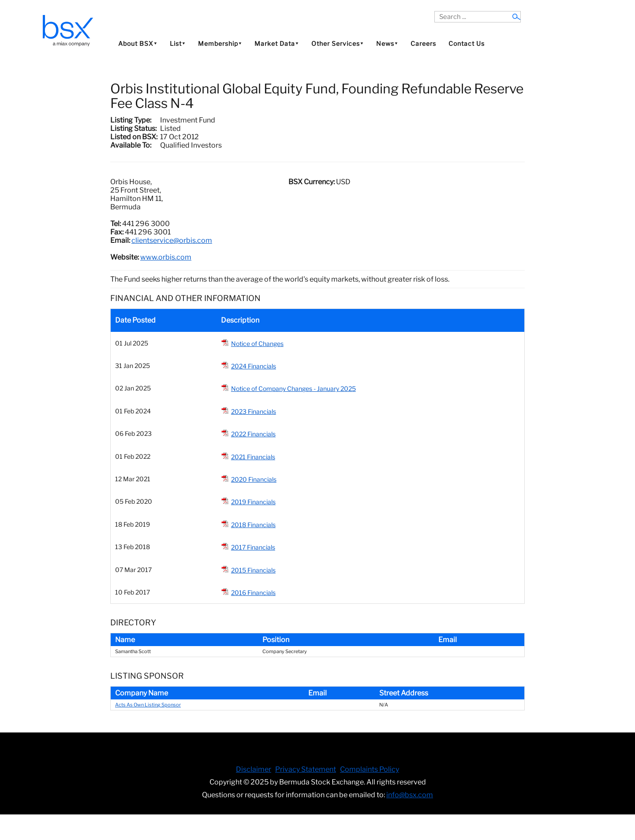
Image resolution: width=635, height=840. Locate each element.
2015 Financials (253, 570)
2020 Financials (254, 479)
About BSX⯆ (138, 43)
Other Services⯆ (338, 43)
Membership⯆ (220, 43)
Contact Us (467, 43)
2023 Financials (254, 411)
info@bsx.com (410, 795)
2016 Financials (253, 593)
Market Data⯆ (277, 43)
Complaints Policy (370, 769)
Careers (423, 43)
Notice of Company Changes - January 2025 (293, 388)
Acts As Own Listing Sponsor (148, 705)
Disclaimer (254, 769)
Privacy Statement (306, 769)
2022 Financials (253, 434)
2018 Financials (253, 525)
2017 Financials (253, 547)
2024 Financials (254, 366)
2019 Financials (253, 502)
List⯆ (178, 43)
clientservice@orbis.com (172, 240)
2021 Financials (253, 457)
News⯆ (387, 43)
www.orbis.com (166, 257)
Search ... (435, 11)
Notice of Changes (257, 344)
